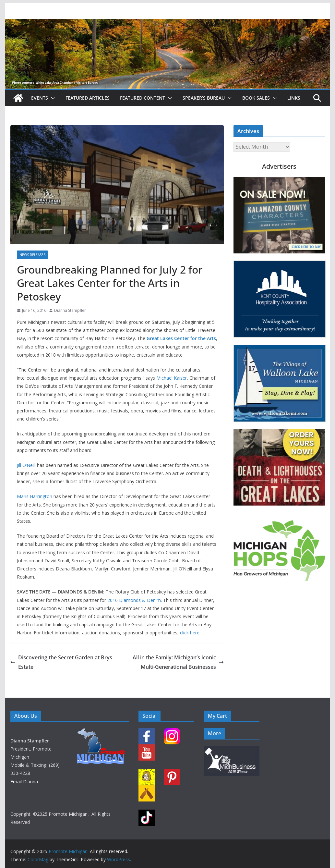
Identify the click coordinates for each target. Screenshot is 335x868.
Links (294, 98)
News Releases (32, 255)
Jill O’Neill (26, 465)
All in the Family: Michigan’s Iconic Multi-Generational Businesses (178, 662)
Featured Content (143, 98)
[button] (52, 98)
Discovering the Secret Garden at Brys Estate (61, 662)
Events (40, 98)
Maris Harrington (35, 496)
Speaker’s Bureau (204, 98)
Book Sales (256, 98)
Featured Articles (88, 98)
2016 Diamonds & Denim (134, 600)
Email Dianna (24, 782)
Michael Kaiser (172, 378)
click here (190, 633)
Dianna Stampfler (70, 310)
